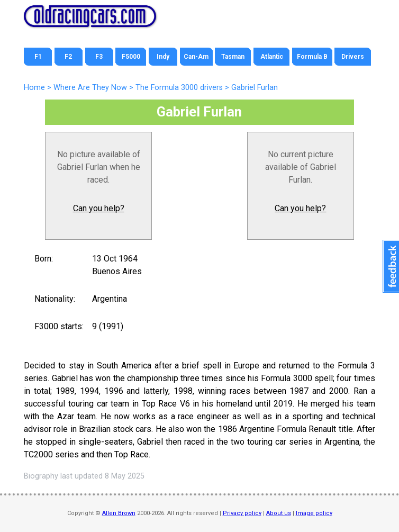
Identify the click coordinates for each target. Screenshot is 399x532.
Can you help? (99, 208)
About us (279, 513)
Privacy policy (242, 513)
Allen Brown (119, 513)
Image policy (314, 513)
